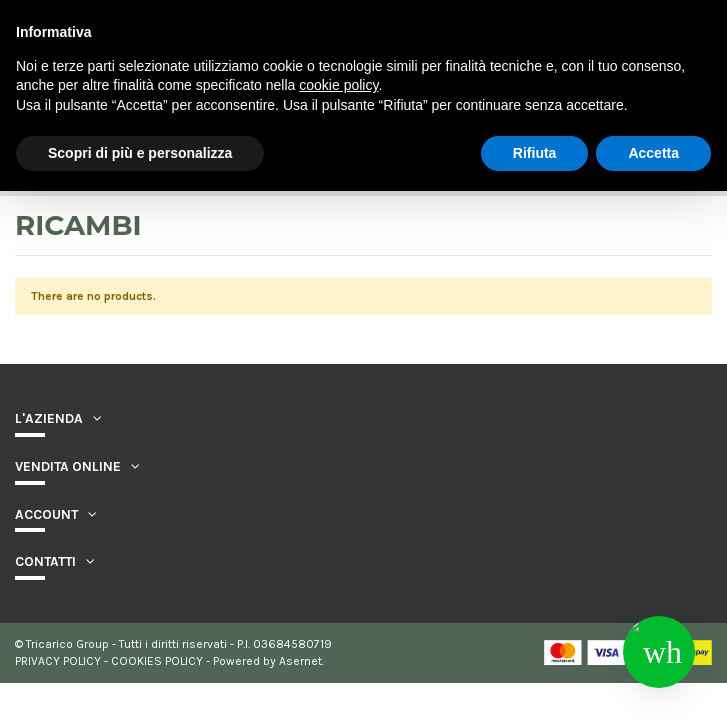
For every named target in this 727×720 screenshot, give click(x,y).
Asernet (300, 661)
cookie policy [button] (338, 85)
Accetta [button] (653, 153)
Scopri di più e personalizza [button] (140, 153)
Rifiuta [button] (535, 153)
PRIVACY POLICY (58, 661)
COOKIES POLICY (157, 661)
